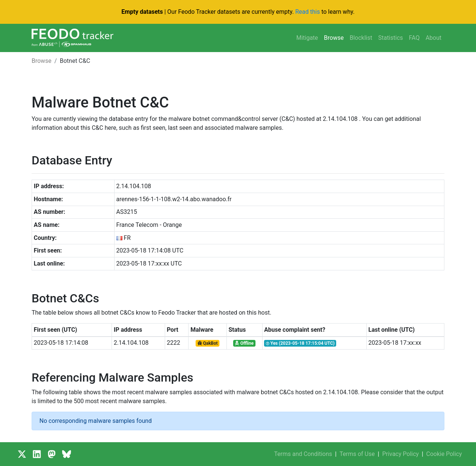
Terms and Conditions (303, 454)
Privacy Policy (401, 454)
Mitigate (307, 38)
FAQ (414, 38)
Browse (334, 38)
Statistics (391, 38)
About (433, 38)
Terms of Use (357, 454)
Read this (308, 12)
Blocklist (361, 38)
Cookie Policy (444, 454)
